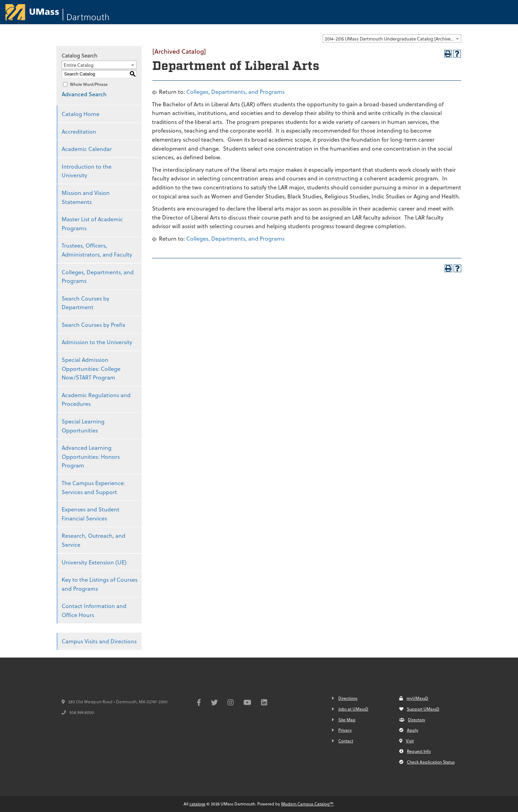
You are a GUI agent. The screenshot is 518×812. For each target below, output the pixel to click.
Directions (348, 698)
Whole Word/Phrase (89, 84)
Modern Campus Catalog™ (307, 804)
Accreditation (79, 131)
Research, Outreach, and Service (93, 540)
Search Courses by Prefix (93, 325)
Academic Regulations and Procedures (96, 399)
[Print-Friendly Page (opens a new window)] (448, 54)
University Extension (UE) (94, 562)
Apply (409, 730)
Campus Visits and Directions (99, 641)
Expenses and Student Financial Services (91, 514)
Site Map (347, 720)
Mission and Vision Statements (86, 197)
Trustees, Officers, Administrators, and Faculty (97, 250)
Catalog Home (81, 114)
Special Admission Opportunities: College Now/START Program (91, 368)
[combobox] (392, 38)
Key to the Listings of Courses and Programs (100, 584)
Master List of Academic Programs (92, 224)
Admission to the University (97, 342)
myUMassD (414, 698)
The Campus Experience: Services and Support (93, 487)
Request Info (415, 751)
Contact (346, 741)
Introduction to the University (87, 171)
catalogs (197, 804)
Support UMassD (419, 709)
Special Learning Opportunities (83, 426)
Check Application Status (427, 762)
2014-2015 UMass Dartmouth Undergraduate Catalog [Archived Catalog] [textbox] (393, 39)
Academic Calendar (87, 149)
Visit (407, 741)
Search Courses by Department (86, 303)
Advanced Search (84, 94)
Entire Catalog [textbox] (79, 65)
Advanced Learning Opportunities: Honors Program (91, 456)
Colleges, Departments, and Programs (98, 276)
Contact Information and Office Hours (94, 610)
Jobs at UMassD (353, 709)
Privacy (345, 730)
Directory (412, 720)
